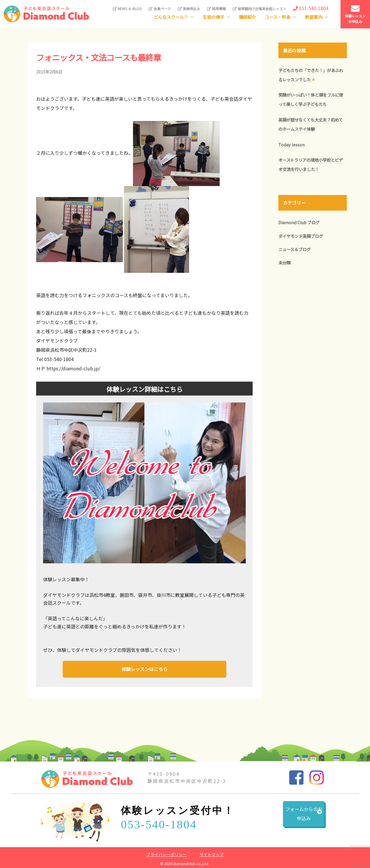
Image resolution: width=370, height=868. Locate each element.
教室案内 (314, 17)
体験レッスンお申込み (355, 14)
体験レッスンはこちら (145, 668)
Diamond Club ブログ (299, 222)
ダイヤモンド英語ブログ (301, 236)
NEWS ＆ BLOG (127, 9)
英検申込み (189, 9)
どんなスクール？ (171, 17)
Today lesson (292, 145)
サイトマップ (212, 853)
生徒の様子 (213, 17)
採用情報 (216, 9)
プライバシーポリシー (166, 853)
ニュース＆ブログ (294, 249)
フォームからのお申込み (289, 817)
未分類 (284, 263)
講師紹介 (247, 17)
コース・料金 (278, 17)
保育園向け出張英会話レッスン (259, 9)
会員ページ (160, 9)
